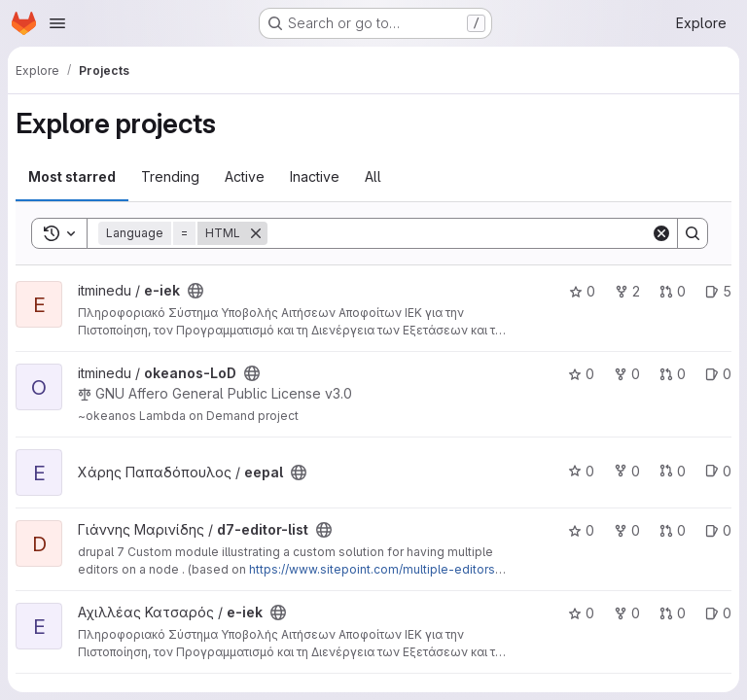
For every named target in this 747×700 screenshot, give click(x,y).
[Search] (459, 233)
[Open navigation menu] (57, 23)
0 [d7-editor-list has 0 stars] (581, 530)
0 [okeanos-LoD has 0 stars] (581, 374)
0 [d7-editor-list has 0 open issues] (718, 530)
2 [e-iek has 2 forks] (627, 291)
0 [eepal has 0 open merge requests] (673, 471)
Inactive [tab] (315, 176)
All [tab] (373, 176)
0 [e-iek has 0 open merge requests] (673, 291)
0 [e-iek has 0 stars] (582, 291)
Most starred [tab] (72, 176)
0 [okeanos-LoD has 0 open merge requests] (673, 374)
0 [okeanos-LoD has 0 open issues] (718, 374)
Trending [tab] (170, 176)
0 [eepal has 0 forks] (627, 471)
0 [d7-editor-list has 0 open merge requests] (673, 530)
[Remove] (256, 233)
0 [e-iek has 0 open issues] (718, 613)
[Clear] (661, 233)
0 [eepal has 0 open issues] (718, 471)
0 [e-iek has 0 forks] (627, 613)
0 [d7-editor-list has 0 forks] (627, 530)
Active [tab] (245, 176)
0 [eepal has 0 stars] (581, 471)
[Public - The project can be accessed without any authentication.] (196, 291)
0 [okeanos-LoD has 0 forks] (627, 374)
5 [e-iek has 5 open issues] (718, 291)
